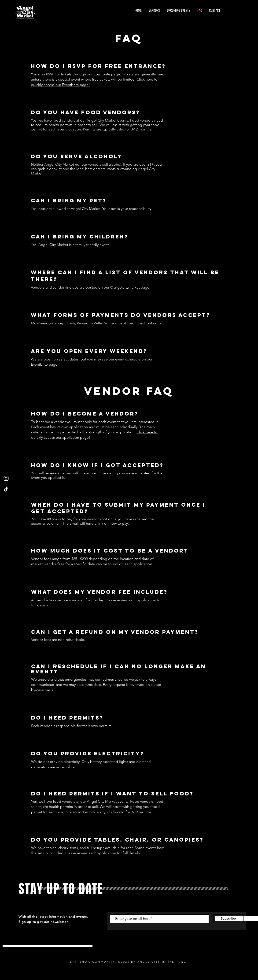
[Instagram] (6, 478)
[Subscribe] (228, 919)
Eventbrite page (44, 364)
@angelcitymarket (125, 287)
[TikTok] (6, 489)
